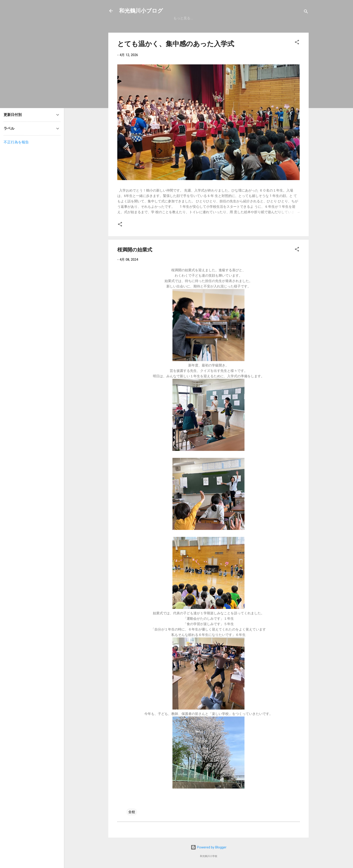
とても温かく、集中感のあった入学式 (176, 44)
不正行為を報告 (16, 142)
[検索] (306, 12)
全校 (132, 812)
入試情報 (237, 18)
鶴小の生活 (260, 18)
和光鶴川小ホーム (187, 18)
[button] (297, 43)
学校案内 (215, 18)
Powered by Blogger (209, 847)
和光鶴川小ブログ (141, 11)
